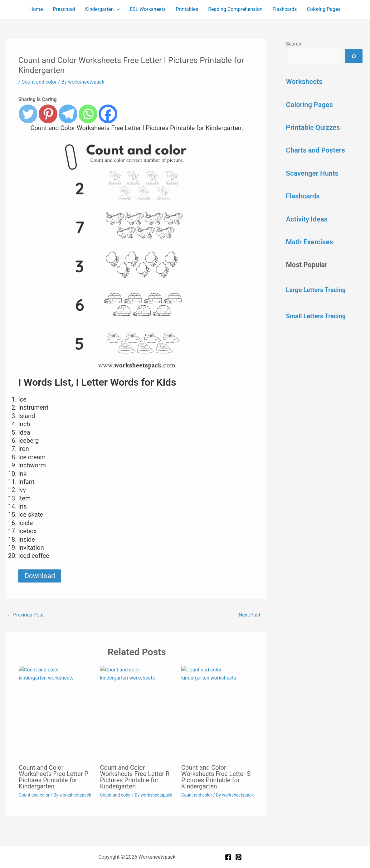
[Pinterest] (239, 857)
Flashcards (285, 9)
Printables (187, 9)
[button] (117, 9)
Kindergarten (102, 9)
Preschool (64, 9)
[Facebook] (228, 857)
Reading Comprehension (235, 9)
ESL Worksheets (148, 9)
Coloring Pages (324, 9)
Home (36, 9)
